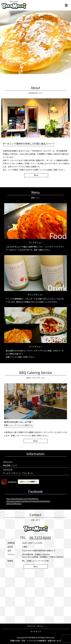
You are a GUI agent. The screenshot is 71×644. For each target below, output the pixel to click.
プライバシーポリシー (36, 626)
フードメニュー (36, 242)
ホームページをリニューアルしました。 (19, 473)
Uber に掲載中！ (28, 482)
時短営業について (10, 465)
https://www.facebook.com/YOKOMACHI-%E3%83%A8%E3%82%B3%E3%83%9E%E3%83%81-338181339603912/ (28, 501)
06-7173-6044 (40, 537)
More (36, 175)
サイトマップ (36, 631)
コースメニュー (35, 346)
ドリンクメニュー (35, 294)
